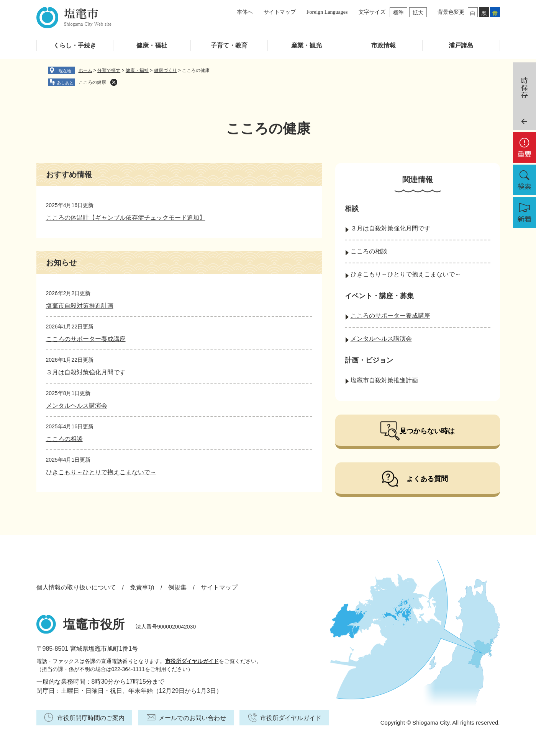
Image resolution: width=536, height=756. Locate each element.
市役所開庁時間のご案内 (91, 718)
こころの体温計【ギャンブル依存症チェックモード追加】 (126, 218)
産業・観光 (307, 45)
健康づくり (166, 70)
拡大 (418, 13)
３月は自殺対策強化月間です (86, 372)
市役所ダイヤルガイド (192, 661)
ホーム (85, 70)
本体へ (245, 12)
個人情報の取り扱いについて (76, 587)
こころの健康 (92, 82)
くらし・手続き (75, 45)
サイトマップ (280, 12)
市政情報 (384, 45)
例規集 (177, 587)
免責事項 (142, 587)
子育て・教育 (229, 45)
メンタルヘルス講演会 (77, 406)
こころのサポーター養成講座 (86, 339)
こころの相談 (64, 439)
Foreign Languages (327, 12)
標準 (398, 13)
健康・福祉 (152, 45)
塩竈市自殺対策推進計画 (80, 306)
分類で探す (109, 70)
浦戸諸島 (461, 45)
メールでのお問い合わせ (192, 718)
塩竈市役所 (94, 624)
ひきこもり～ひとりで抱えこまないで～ (101, 472)
